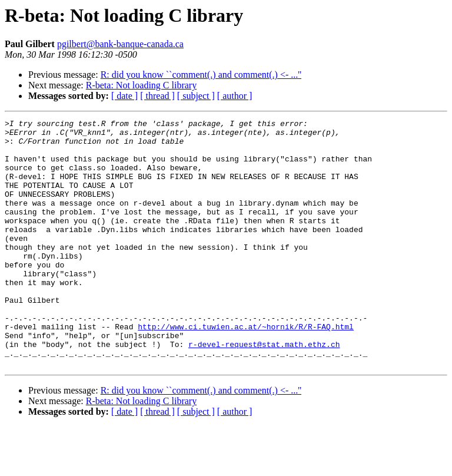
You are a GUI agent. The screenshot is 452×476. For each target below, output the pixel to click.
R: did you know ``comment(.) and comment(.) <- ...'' (201, 75)
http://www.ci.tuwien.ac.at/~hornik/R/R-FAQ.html (246, 369)
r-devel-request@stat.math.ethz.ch (264, 390)
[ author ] (235, 96)
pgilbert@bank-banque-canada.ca (120, 44)
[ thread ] (157, 96)
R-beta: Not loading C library (141, 85)
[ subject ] (196, 96)
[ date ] (124, 96)
